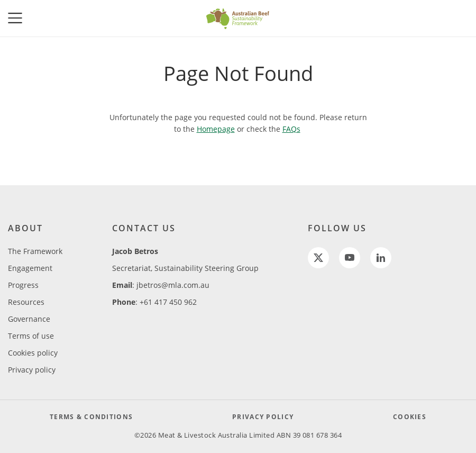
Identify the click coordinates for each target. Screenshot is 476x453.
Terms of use (31, 336)
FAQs (291, 129)
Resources (26, 302)
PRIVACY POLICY (263, 417)
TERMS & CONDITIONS (91, 417)
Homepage (216, 129)
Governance (29, 319)
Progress (23, 285)
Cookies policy (33, 353)
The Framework (35, 251)
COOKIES (410, 417)
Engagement (30, 268)
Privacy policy (32, 370)
